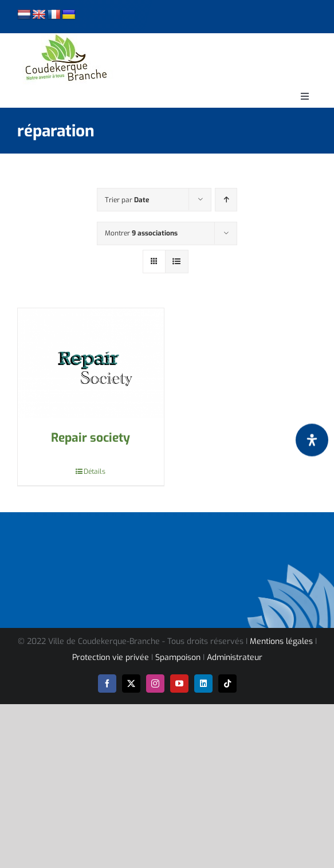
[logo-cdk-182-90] (65, 38)
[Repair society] (91, 363)
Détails (95, 472)
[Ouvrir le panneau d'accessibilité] (312, 440)
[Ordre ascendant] (226, 200)
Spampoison (178, 657)
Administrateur (235, 657)
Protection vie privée (111, 657)
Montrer (141, 233)
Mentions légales (281, 641)
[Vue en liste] (177, 262)
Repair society (91, 438)
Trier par (127, 200)
